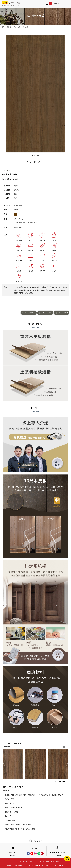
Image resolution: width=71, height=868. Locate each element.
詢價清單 (47, 4)
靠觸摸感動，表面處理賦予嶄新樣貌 (18, 825)
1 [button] (64, 747)
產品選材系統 (61, 313)
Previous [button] (5, 764)
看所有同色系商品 (60, 781)
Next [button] (66, 764)
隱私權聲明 (18, 865)
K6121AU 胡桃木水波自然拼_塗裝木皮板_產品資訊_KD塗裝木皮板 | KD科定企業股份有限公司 (11, 4)
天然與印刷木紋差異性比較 (14, 808)
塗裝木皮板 (25, 27)
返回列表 (35, 841)
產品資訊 (8, 27)
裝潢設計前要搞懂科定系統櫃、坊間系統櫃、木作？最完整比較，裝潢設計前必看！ (35, 795)
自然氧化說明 (10, 799)
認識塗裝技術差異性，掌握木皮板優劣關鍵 (20, 829)
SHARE (36, 156)
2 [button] (67, 747)
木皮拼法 (8, 816)
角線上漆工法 (10, 803)
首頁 (3, 27)
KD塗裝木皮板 (16, 27)
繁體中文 (57, 4)
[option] (13, 764)
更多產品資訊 (45, 313)
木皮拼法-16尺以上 (12, 812)
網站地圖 (10, 865)
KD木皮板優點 (10, 820)
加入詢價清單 (29, 313)
